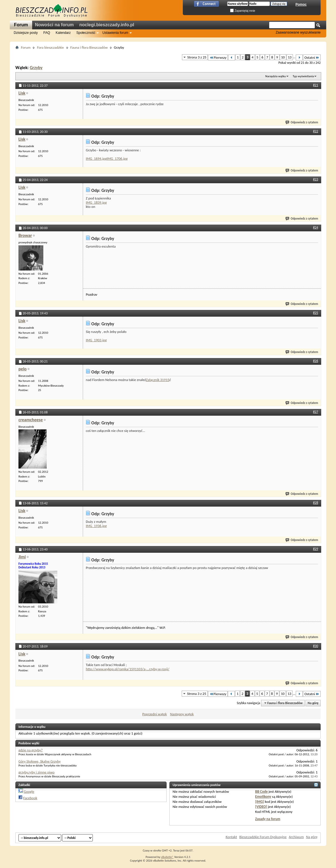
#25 (316, 313)
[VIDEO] (261, 807)
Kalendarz (63, 33)
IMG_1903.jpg (96, 340)
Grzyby (36, 68)
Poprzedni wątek (155, 714)
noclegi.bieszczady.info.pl (107, 25)
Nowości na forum (54, 25)
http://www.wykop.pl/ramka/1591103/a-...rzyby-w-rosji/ (128, 669)
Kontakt (231, 837)
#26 (316, 361)
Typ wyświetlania (303, 76)
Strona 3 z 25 (197, 57)
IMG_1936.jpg (96, 526)
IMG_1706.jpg (117, 158)
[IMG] (260, 802)
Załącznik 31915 (158, 380)
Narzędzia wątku (276, 76)
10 (283, 57)
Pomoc (301, 4)
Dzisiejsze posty (26, 33)
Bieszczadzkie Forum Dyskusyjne (263, 837)
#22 (316, 131)
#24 (316, 227)
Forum (21, 25)
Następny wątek (182, 714)
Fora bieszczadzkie (50, 47)
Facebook (30, 798)
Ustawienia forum (115, 33)
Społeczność (86, 33)
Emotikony (263, 797)
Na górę (313, 703)
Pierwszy (218, 57)
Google (29, 791)
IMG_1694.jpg (96, 158)
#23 (316, 179)
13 (290, 57)
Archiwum (296, 837)
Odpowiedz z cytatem (302, 122)
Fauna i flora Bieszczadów (89, 47)
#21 (316, 85)
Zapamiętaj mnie (243, 11)
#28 (316, 503)
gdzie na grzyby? (31, 750)
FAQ (47, 33)
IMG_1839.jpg (96, 202)
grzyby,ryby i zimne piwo (36, 772)
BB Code (262, 791)
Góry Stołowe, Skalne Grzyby (40, 761)
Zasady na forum (268, 819)
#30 (316, 646)
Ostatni (312, 57)
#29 (316, 549)
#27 (316, 412)
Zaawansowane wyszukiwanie (298, 32)
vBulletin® (167, 857)
